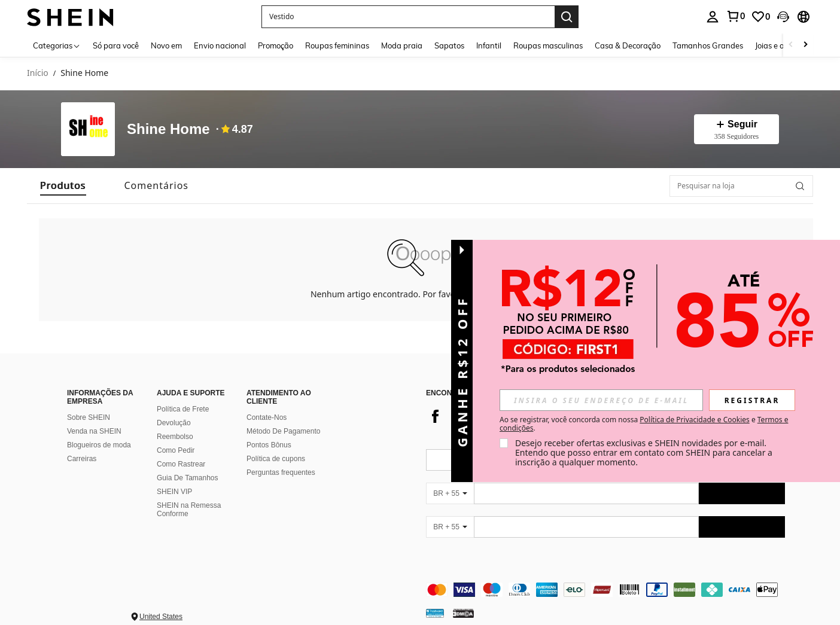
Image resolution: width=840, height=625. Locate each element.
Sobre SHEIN (89, 403)
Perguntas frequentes (281, 458)
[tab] (63, 186)
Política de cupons (276, 444)
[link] (735, 16)
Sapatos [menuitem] (449, 45)
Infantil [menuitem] (489, 45)
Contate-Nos (267, 403)
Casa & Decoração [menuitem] (628, 45)
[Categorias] (57, 45)
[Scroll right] (805, 45)
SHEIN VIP (174, 477)
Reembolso (175, 422)
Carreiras (82, 444)
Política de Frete (183, 395)
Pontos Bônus (269, 431)
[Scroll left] (791, 45)
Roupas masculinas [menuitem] (548, 45)
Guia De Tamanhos (188, 464)
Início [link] (38, 73)
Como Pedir (176, 436)
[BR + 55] (450, 479)
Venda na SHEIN (94, 417)
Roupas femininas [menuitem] (337, 45)
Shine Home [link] (84, 73)
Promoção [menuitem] (276, 45)
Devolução (174, 408)
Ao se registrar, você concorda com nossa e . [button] (644, 424)
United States (161, 602)
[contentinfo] (605, 575)
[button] (408, 17)
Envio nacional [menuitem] (220, 45)
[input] (601, 400)
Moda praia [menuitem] (402, 45)
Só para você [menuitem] (116, 45)
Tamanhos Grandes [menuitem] (708, 45)
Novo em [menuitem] (166, 45)
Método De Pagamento (283, 417)
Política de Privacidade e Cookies (694, 420)
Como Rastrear (181, 450)
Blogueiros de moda (99, 431)
